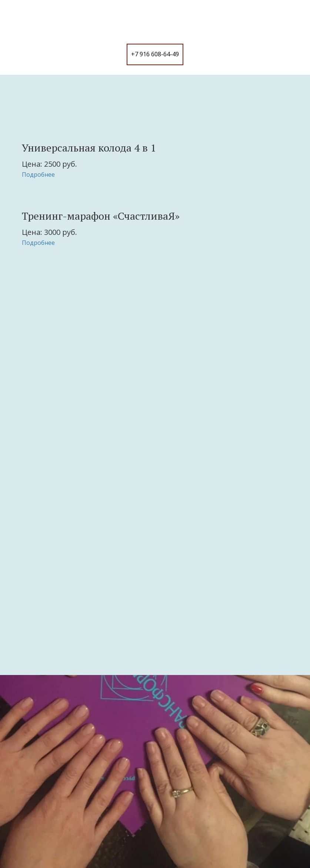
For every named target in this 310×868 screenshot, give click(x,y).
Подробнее (38, 174)
